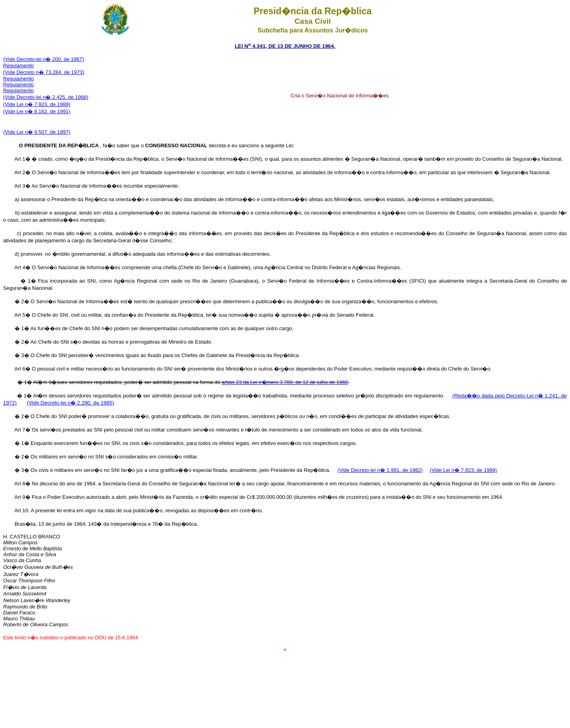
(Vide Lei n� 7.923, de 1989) (37, 104)
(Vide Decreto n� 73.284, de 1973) (44, 72)
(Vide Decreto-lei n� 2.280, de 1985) (70, 403)
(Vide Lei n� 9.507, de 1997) (37, 132)
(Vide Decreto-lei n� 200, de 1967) (44, 59)
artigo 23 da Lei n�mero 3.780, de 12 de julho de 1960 (285, 382)
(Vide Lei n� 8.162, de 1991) (37, 111)
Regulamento (18, 66)
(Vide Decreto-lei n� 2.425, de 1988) (46, 97)
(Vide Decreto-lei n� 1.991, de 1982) (380, 470)
